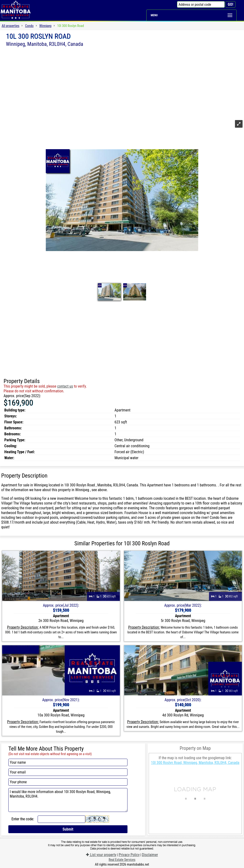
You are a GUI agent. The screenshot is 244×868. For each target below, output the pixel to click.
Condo (29, 26)
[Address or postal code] (201, 4)
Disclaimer (150, 855)
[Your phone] (68, 782)
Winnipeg (45, 26)
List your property (101, 855)
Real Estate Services (122, 860)
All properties (10, 26)
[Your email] (68, 772)
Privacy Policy (129, 855)
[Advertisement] (122, 83)
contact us (65, 386)
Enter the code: (23, 819)
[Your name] (68, 762)
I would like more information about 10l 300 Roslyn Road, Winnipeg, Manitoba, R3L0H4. (68, 800)
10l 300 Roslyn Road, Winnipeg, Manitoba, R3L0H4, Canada (195, 763)
